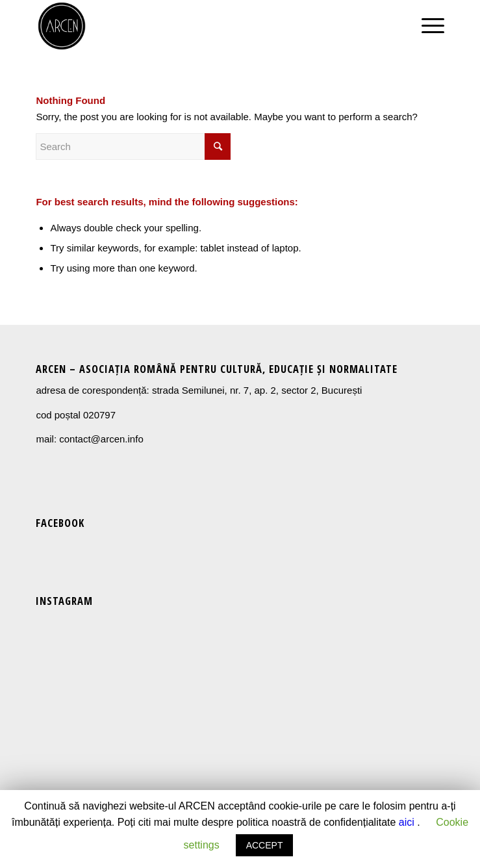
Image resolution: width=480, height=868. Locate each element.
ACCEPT (265, 845)
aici (407, 822)
